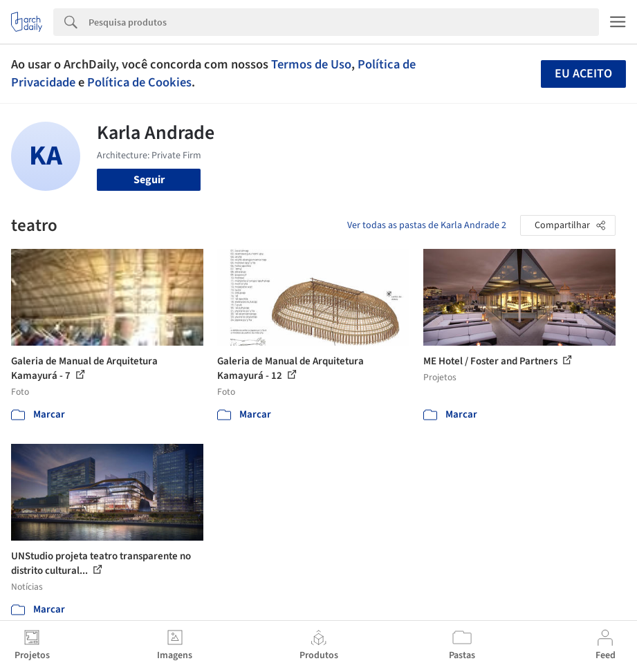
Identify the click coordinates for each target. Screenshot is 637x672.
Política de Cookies (139, 82)
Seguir (149, 180)
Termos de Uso (311, 64)
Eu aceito (583, 74)
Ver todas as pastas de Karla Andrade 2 (427, 225)
